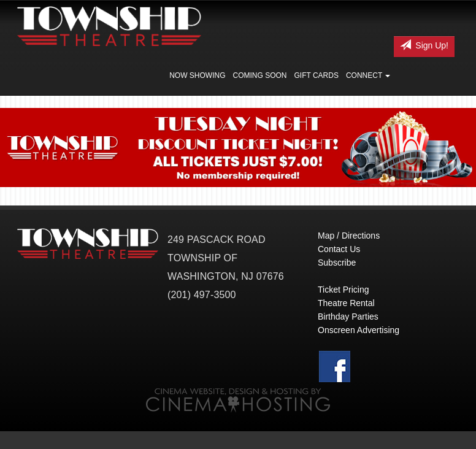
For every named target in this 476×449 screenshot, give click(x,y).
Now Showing (197, 75)
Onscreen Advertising (359, 330)
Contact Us (339, 249)
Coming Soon (259, 75)
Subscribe (337, 263)
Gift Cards (317, 75)
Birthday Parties (348, 317)
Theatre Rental (346, 303)
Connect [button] (368, 75)
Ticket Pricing (344, 290)
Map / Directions (349, 236)
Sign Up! (424, 45)
